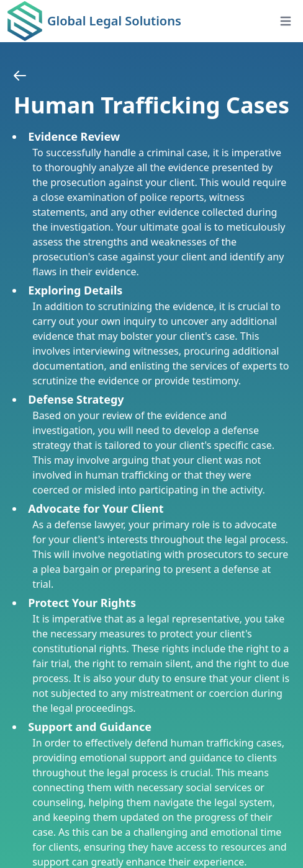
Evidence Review (74, 136)
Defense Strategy (76, 399)
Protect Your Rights (82, 603)
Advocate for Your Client (96, 508)
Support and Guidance (90, 727)
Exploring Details (75, 290)
